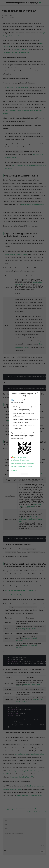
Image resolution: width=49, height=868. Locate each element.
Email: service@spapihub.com (20, 460)
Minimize (25, 474)
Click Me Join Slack (18, 457)
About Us (14, 470)
